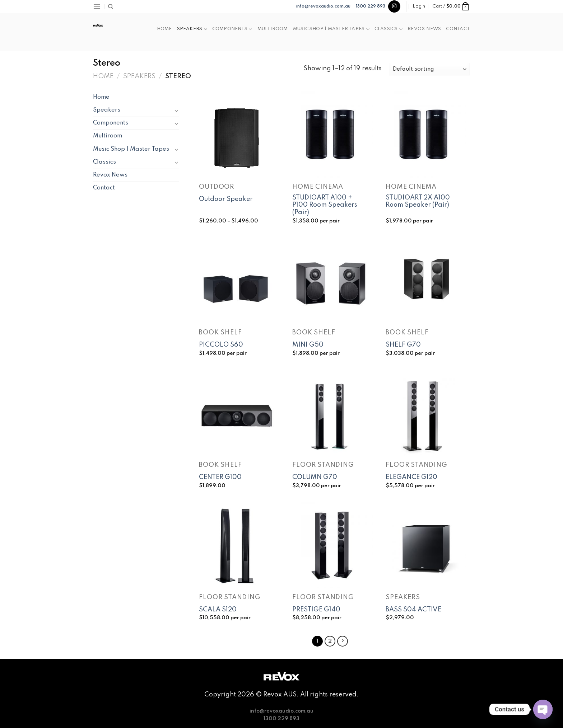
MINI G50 (308, 345)
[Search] (111, 7)
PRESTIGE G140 (316, 610)
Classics (388, 29)
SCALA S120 (218, 610)
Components (232, 29)
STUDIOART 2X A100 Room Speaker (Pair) (418, 201)
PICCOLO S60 (221, 345)
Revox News (424, 29)
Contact (458, 29)
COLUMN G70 (315, 477)
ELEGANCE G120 (411, 477)
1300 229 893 (371, 6)
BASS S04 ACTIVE (413, 610)
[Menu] (97, 6)
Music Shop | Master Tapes (331, 29)
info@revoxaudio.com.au (323, 6)
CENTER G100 (220, 477)
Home (164, 29)
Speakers (192, 29)
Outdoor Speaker (226, 199)
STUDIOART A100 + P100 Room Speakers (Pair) (325, 205)
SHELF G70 (403, 345)
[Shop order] (429, 69)
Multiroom (273, 29)
